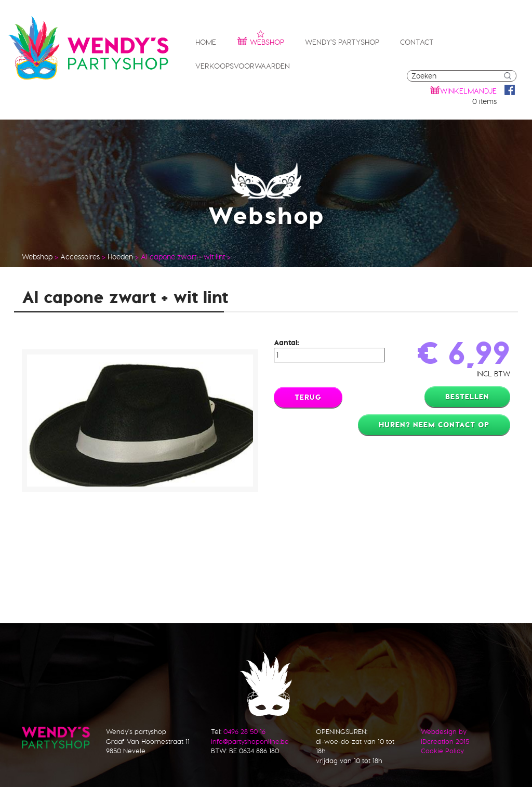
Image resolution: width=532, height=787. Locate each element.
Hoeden (120, 257)
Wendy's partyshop (342, 42)
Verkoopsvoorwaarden (243, 66)
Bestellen (467, 397)
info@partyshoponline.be (250, 741)
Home (206, 42)
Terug (308, 397)
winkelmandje (468, 91)
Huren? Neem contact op (434, 425)
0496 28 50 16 (244, 731)
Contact (417, 42)
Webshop (261, 41)
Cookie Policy (442, 751)
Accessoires (80, 257)
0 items (484, 101)
